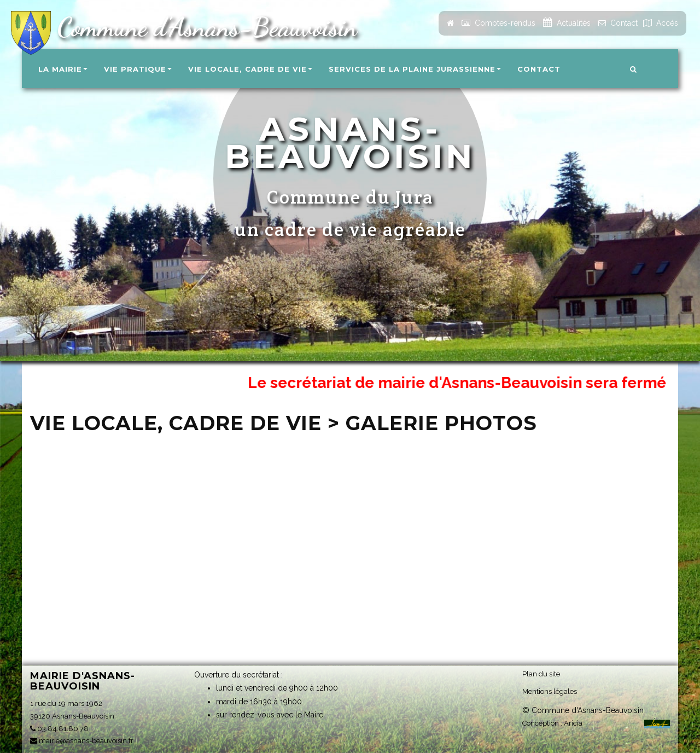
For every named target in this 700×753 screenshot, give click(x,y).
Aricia (573, 723)
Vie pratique (138, 69)
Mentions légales (550, 691)
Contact (539, 69)
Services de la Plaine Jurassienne (415, 69)
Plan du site (541, 674)
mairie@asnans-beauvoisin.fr (82, 741)
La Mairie (63, 69)
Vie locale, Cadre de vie (250, 69)
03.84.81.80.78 (59, 729)
